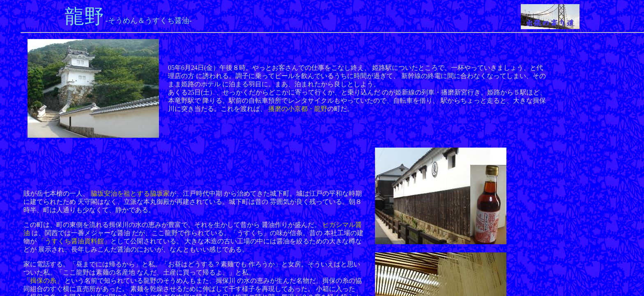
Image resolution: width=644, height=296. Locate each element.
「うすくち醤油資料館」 (74, 241)
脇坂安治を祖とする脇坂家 (130, 193)
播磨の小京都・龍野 (298, 109)
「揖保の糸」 (43, 281)
